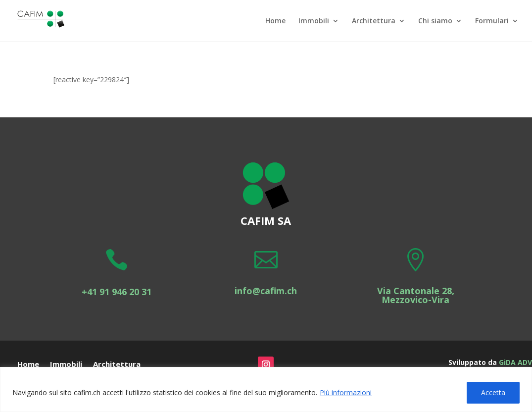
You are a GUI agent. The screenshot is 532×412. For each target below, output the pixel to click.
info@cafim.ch (266, 291)
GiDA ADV (515, 362)
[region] (266, 389)
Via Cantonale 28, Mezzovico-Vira (416, 295)
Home (275, 21)
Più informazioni (346, 392)
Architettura (374, 21)
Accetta (493, 392)
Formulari (492, 21)
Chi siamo (435, 21)
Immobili (314, 21)
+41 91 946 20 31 (117, 292)
